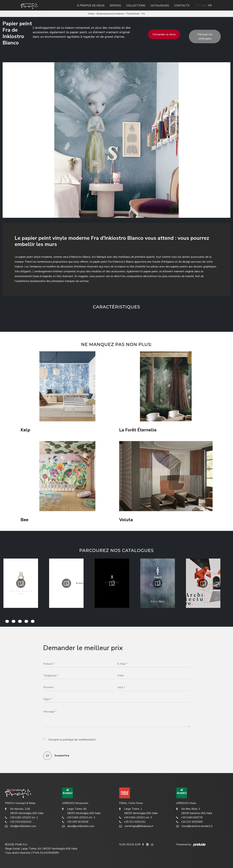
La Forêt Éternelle (138, 430)
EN (203, 6)
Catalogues (160, 6)
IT (197, 6)
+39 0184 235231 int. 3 (136, 818)
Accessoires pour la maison (110, 14)
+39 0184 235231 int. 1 (21, 818)
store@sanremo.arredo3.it (194, 826)
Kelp (25, 430)
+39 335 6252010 (18, 822)
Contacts (182, 6)
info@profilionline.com (21, 826)
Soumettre (56, 756)
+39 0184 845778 (189, 818)
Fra (143, 14)
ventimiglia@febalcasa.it (136, 826)
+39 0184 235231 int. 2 (79, 818)
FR (210, 6)
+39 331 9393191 (132, 822)
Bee (24, 520)
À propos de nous (91, 6)
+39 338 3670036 (75, 822)
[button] (98, 318)
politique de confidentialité (79, 740)
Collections (136, 6)
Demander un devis (164, 34)
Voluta (126, 520)
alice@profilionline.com (78, 826)
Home (91, 14)
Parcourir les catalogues (205, 36)
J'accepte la (72, 740)
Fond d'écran (133, 14)
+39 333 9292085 (189, 822)
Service (115, 6)
